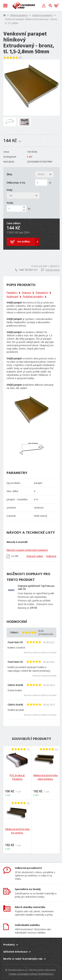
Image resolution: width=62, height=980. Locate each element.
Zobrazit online (35, 556)
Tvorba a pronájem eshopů (23, 974)
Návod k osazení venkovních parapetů (27, 550)
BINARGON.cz (46, 974)
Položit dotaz (50, 270)
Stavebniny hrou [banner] (24, 6)
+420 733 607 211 (27, 270)
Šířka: (10, 174)
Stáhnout (51, 556)
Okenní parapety (19, 15)
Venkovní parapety (42, 15)
